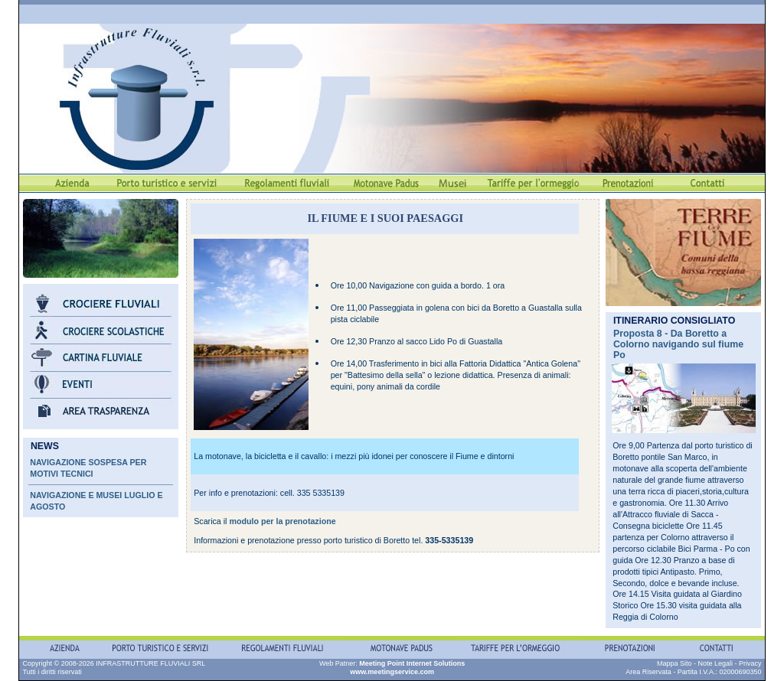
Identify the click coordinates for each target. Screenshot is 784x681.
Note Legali (715, 663)
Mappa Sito (675, 663)
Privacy (750, 663)
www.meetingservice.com (392, 672)
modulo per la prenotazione (282, 521)
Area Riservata (648, 672)
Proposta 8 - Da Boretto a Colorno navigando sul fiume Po (678, 344)
